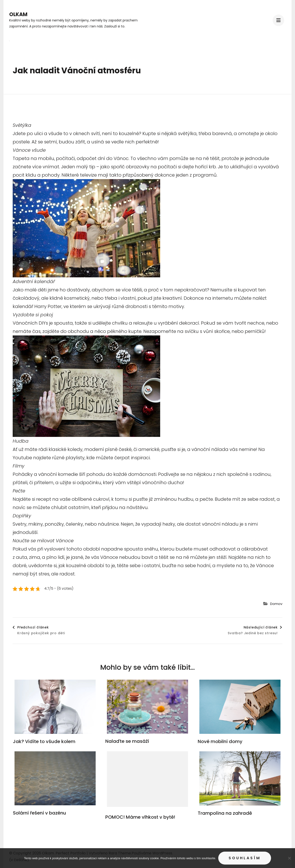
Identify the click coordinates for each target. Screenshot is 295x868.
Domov (276, 604)
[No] (289, 858)
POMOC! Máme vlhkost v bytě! (140, 817)
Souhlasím (245, 858)
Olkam (18, 14)
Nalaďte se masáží (127, 741)
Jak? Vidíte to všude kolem (44, 741)
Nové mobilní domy (220, 741)
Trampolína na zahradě (225, 813)
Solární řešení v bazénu (40, 813)
